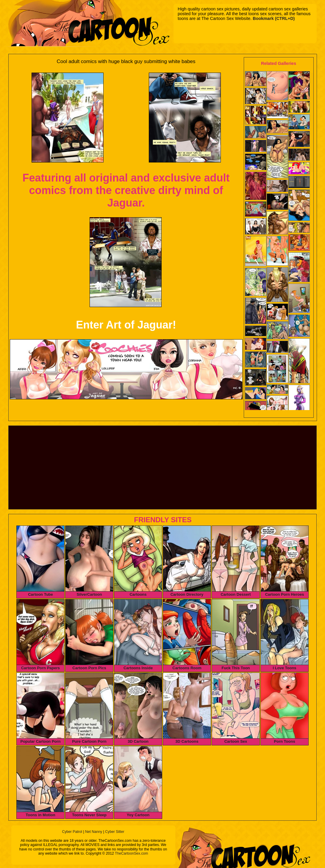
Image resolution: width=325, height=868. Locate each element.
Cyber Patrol (72, 832)
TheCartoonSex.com (131, 853)
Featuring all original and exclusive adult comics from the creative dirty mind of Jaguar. (126, 190)
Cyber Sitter (115, 832)
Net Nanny (94, 832)
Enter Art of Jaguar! (126, 325)
